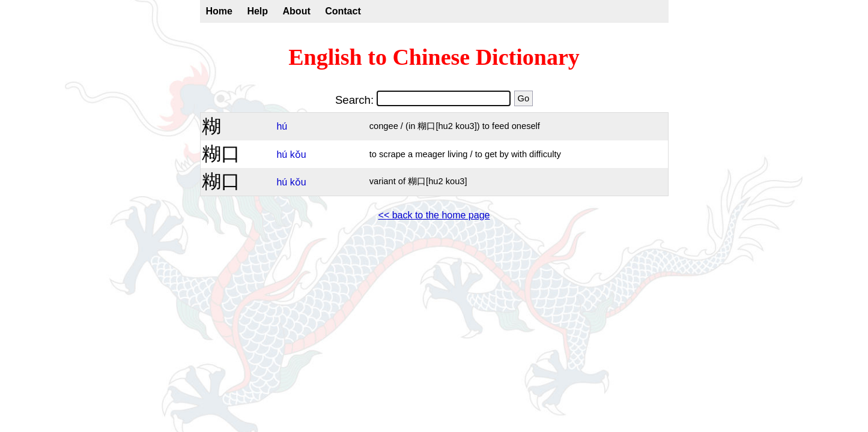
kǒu (298, 154)
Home (219, 11)
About (297, 11)
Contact (343, 11)
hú (282, 126)
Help (257, 11)
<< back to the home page (434, 215)
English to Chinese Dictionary (434, 57)
